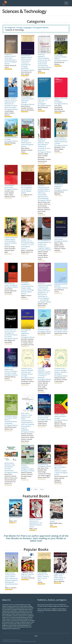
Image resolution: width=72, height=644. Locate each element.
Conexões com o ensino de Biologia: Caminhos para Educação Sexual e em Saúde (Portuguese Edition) (28, 373)
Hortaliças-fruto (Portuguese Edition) (44, 465)
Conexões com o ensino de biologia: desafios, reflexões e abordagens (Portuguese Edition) (61, 372)
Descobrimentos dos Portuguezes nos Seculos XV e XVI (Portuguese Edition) (26, 189)
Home (36, 636)
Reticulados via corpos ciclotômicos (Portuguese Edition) (11, 285)
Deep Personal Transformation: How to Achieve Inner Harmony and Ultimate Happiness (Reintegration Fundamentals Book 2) (11, 579)
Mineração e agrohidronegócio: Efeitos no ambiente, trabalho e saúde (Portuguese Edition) (61, 470)
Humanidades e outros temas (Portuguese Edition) (11, 187)
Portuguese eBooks (41, 28)
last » (42, 489)
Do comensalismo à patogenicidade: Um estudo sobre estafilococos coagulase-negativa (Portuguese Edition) (44, 245)
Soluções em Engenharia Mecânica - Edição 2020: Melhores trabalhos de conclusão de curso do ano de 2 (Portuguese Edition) (44, 145)
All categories (10, 28)
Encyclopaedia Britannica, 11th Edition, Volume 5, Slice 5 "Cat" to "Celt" (43, 577)
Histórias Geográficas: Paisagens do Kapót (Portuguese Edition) (28, 468)
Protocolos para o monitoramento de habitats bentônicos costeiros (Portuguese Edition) (61, 142)
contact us (40, 612)
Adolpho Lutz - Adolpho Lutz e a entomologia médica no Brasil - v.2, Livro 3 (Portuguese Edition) (28, 244)
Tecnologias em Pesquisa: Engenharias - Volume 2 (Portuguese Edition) (28, 333)
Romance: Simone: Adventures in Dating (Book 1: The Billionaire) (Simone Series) (36, 523)
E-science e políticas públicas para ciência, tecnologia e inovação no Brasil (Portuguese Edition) (11, 371)
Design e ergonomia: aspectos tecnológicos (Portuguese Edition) (61, 101)
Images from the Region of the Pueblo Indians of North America (59, 577)
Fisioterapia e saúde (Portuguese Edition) (61, 331)
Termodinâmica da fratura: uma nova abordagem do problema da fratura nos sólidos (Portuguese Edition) (11, 334)
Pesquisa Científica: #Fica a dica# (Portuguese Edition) (61, 239)
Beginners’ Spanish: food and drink (28, 575)
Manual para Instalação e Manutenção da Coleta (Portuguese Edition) (27, 143)
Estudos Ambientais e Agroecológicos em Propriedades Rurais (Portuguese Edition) (11, 241)
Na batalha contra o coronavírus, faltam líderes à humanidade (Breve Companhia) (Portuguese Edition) (11, 421)
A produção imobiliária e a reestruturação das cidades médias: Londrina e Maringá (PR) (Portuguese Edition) (27, 288)
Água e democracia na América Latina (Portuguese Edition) (44, 329)
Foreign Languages (24, 28)
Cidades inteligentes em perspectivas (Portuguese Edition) (44, 418)
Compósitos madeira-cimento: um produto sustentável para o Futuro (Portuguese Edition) (11, 59)
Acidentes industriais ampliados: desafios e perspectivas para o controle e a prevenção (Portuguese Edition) (44, 374)
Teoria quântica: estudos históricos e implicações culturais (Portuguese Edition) (28, 101)
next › (36, 489)
